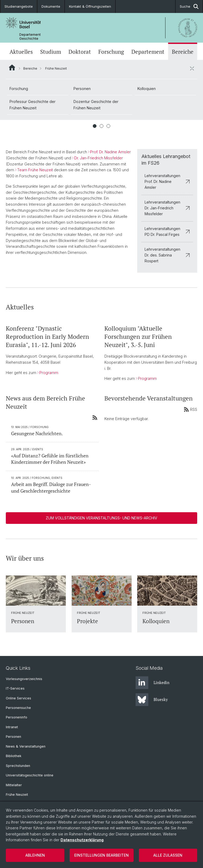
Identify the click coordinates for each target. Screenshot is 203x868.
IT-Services (15, 688)
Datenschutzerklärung (82, 840)
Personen (82, 89)
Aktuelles (21, 52)
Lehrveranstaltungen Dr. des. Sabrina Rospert (167, 255)
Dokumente (51, 6)
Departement (148, 52)
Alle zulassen (168, 855)
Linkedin (153, 683)
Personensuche (18, 708)
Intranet (12, 727)
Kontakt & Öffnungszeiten (90, 6)
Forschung (111, 52)
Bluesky (152, 700)
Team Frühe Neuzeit (35, 170)
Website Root (12, 68)
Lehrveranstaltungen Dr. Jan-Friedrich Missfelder (167, 208)
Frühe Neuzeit (17, 795)
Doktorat (80, 52)
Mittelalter (14, 785)
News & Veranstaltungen (26, 746)
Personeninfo (17, 717)
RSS (190, 410)
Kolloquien (147, 89)
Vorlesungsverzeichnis (24, 679)
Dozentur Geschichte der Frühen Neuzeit (96, 105)
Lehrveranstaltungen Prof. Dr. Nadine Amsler (167, 182)
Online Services (19, 698)
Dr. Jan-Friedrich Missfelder (99, 158)
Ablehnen (35, 855)
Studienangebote (19, 6)
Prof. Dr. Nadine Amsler (110, 152)
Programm (49, 372)
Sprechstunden (18, 766)
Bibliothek (14, 756)
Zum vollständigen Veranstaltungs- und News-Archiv (101, 518)
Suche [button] (189, 6)
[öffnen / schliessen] (192, 68)
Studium (51, 52)
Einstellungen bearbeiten (101, 855)
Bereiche (183, 52)
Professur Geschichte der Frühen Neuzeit (33, 105)
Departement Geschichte (30, 37)
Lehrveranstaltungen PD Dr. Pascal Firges (167, 231)
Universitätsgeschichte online (30, 775)
